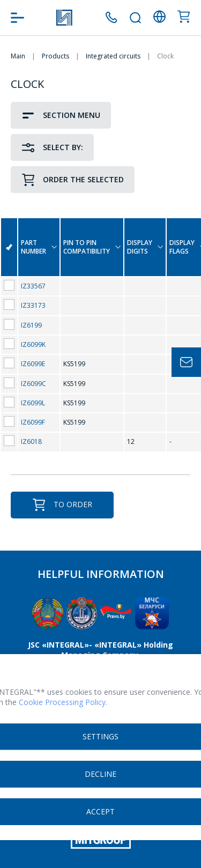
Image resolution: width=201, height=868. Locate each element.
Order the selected (73, 180)
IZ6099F (33, 422)
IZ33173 (33, 305)
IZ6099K (33, 344)
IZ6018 (31, 442)
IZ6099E (33, 364)
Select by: (52, 148)
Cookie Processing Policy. (63, 702)
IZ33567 (33, 286)
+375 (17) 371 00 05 (111, 17)
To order (62, 505)
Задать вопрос (186, 362)
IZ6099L (33, 403)
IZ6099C (33, 384)
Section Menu (61, 116)
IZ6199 (31, 325)
